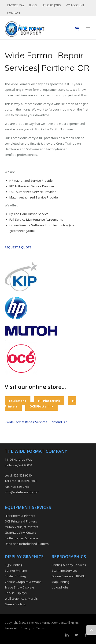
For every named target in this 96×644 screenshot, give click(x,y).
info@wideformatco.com (22, 492)
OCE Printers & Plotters (21, 521)
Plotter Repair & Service (21, 538)
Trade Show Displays (20, 587)
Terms (40, 628)
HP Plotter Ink (49, 401)
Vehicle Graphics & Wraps (23, 582)
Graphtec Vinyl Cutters (21, 533)
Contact (14, 13)
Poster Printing (15, 576)
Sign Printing (13, 565)
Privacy (26, 628)
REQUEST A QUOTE (18, 247)
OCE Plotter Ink (41, 406)
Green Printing (15, 604)
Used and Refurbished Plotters (27, 544)
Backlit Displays (16, 593)
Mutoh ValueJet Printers (21, 527)
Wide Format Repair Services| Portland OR (36, 422)
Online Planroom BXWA (68, 576)
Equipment (18, 401)
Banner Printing (16, 571)
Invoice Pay (16, 5)
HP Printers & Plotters (20, 516)
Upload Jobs (51, 5)
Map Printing (60, 582)
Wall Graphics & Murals (21, 599)
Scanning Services (65, 571)
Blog (33, 5)
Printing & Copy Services (69, 565)
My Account (75, 5)
